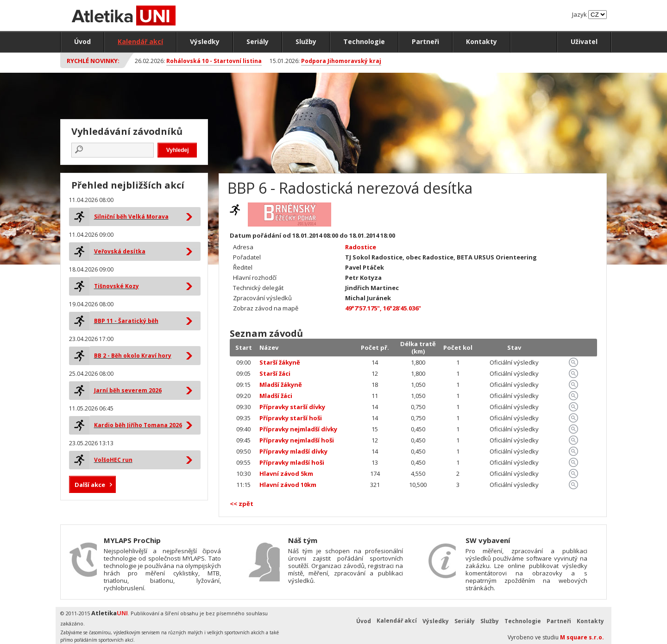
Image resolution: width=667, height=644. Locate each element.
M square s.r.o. (582, 637)
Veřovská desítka (120, 251)
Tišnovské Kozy (116, 286)
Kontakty (481, 41)
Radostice (361, 247)
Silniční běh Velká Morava (131, 217)
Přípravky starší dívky (292, 407)
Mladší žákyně (281, 385)
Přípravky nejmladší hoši (297, 440)
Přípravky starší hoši (291, 418)
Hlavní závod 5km (286, 474)
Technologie (364, 41)
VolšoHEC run (113, 460)
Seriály (258, 41)
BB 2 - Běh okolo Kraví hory (133, 356)
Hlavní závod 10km (288, 485)
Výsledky (205, 41)
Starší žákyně (280, 362)
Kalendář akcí (140, 41)
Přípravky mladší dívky (293, 451)
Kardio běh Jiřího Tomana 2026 (138, 425)
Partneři (425, 41)
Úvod (82, 41)
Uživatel (584, 41)
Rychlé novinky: (93, 61)
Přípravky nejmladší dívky (298, 429)
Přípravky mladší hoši (292, 462)
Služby (306, 41)
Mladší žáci (276, 396)
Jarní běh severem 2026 (128, 390)
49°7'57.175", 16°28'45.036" (383, 308)
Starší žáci (275, 373)
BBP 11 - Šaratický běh (126, 321)
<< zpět (242, 504)
